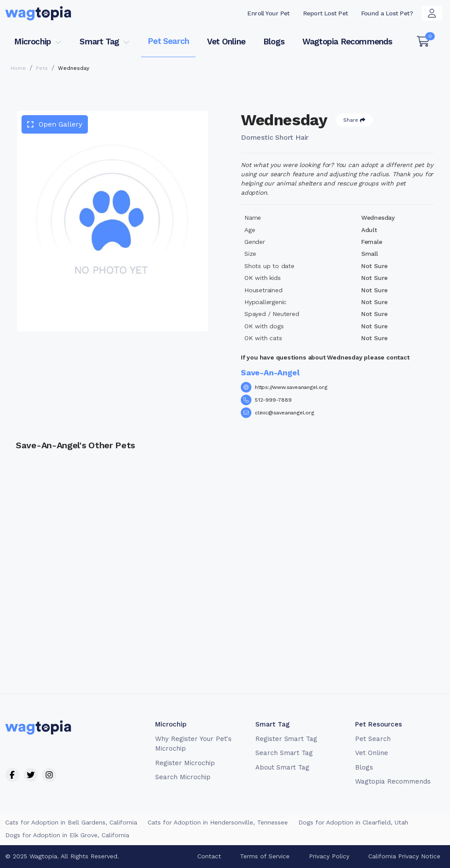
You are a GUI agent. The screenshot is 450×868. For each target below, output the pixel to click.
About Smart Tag (282, 767)
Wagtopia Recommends (347, 42)
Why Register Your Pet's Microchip (193, 744)
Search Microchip (183, 777)
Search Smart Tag (284, 753)
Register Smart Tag (286, 739)
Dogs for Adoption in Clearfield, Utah (353, 822)
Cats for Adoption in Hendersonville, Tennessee (218, 822)
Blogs (274, 42)
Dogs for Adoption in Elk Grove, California (67, 835)
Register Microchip (185, 763)
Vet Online (226, 42)
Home (18, 68)
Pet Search (168, 41)
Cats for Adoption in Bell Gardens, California (71, 822)
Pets (42, 68)
